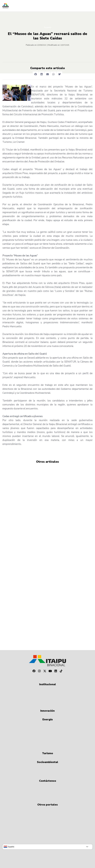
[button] (36, 74)
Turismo (48, 27)
